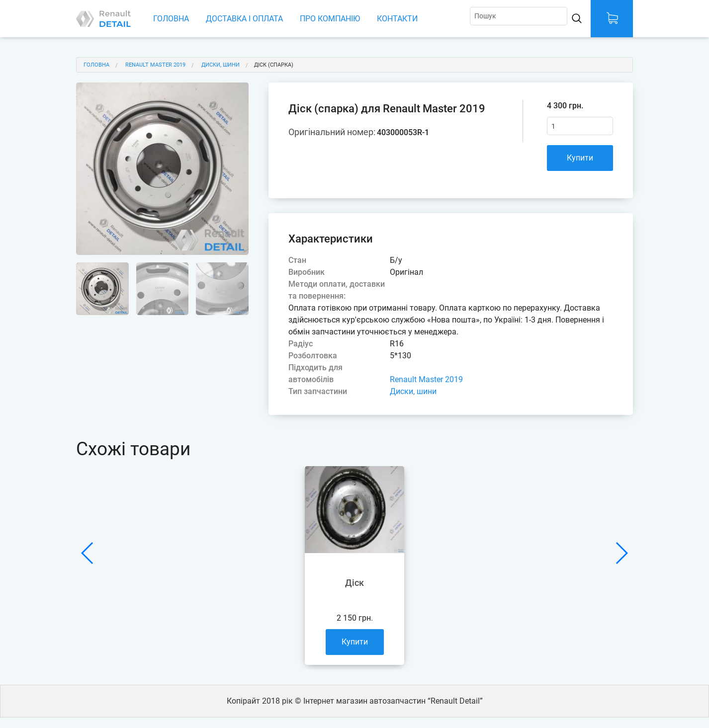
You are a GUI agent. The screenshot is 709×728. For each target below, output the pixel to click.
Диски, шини (221, 65)
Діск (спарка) (274, 65)
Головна (171, 19)
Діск (354, 583)
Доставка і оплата (244, 19)
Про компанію (330, 19)
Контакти (397, 19)
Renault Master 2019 (155, 65)
